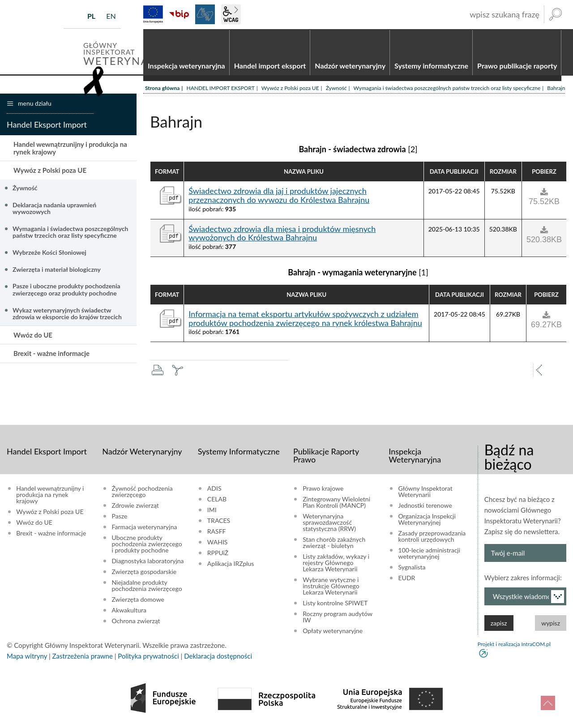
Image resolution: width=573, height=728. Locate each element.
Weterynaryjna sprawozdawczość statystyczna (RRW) (329, 523)
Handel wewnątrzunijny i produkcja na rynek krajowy (70, 148)
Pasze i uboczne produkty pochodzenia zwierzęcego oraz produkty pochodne (66, 290)
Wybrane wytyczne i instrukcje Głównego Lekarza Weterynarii (331, 587)
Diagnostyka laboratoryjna (148, 561)
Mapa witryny (27, 656)
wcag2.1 (231, 14)
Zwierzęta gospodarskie (144, 572)
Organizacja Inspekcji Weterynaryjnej (427, 520)
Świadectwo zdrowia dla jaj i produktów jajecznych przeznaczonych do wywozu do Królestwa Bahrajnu (279, 196)
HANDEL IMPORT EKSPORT (220, 88)
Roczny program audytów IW (338, 617)
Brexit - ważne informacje (51, 354)
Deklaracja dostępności (218, 656)
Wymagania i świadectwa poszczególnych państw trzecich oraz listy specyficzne (447, 88)
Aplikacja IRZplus (231, 564)
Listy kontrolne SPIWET (335, 604)
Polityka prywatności (148, 656)
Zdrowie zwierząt (135, 506)
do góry (548, 703)
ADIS (214, 489)
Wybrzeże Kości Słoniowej (49, 253)
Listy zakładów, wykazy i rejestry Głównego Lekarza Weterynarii (336, 563)
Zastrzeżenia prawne (83, 656)
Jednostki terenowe (425, 506)
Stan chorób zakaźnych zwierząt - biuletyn (334, 543)
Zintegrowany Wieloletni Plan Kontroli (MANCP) (336, 503)
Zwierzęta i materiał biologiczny (57, 270)
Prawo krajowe (323, 489)
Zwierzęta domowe (138, 600)
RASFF (217, 532)
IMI (212, 510)
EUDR (407, 578)
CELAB (217, 500)
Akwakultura (129, 611)
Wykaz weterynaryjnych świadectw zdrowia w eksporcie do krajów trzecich (67, 314)
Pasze (120, 517)
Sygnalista (412, 568)
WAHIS (218, 543)
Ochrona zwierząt (136, 621)
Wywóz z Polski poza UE (290, 88)
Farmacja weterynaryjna (145, 527)
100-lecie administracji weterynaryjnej (430, 554)
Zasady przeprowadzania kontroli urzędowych (432, 537)
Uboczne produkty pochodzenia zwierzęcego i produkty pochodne (147, 544)
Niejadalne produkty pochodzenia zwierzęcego (147, 586)
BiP (179, 14)
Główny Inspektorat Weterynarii (425, 492)
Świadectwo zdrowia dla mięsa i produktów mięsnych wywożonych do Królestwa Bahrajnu (282, 234)
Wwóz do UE (33, 335)
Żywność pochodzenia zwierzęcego (142, 492)
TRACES (219, 521)
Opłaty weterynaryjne (333, 631)
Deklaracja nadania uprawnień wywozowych (54, 209)
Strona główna (162, 88)
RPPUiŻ (218, 553)
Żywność (336, 88)
